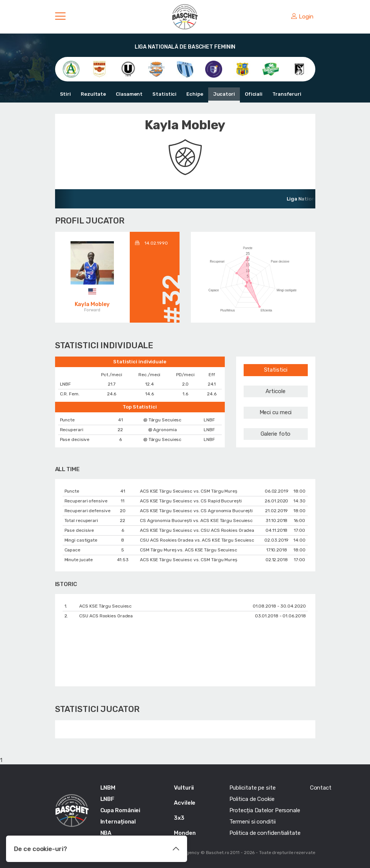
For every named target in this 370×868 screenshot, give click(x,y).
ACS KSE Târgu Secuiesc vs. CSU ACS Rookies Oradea (197, 530)
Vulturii (184, 788)
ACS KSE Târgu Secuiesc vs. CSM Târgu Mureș (189, 491)
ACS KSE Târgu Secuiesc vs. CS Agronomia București (196, 511)
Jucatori (224, 94)
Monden (185, 833)
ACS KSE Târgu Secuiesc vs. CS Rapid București (191, 501)
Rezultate (93, 94)
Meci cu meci (276, 412)
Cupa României (121, 810)
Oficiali (254, 94)
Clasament (129, 94)
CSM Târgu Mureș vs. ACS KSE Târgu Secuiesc (189, 550)
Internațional (118, 822)
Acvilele (185, 803)
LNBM (108, 788)
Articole (275, 391)
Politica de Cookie (252, 799)
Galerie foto (276, 434)
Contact (321, 788)
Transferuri (287, 94)
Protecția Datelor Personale (265, 810)
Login (302, 17)
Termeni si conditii (253, 822)
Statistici (164, 94)
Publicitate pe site (253, 788)
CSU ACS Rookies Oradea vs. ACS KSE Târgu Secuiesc (197, 540)
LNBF (107, 799)
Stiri (66, 94)
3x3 (179, 818)
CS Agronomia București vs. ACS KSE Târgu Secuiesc (196, 520)
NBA (106, 833)
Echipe (195, 94)
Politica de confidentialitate (265, 833)
